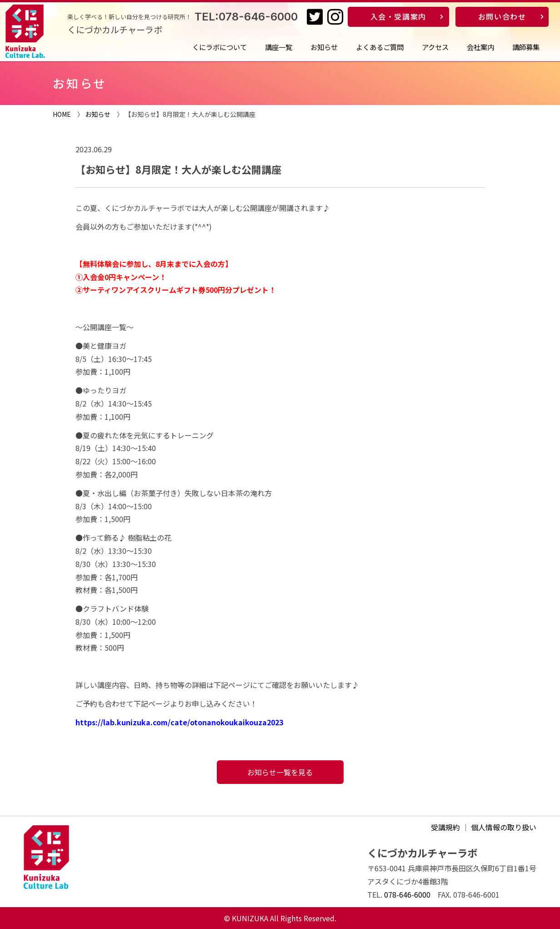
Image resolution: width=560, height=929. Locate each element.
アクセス (435, 47)
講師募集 (526, 47)
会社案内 (480, 47)
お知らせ (324, 47)
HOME (62, 114)
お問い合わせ (502, 16)
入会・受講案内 (398, 16)
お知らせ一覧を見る (280, 772)
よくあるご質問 (380, 47)
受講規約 (445, 827)
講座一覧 (279, 47)
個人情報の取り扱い (504, 827)
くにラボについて (220, 47)
